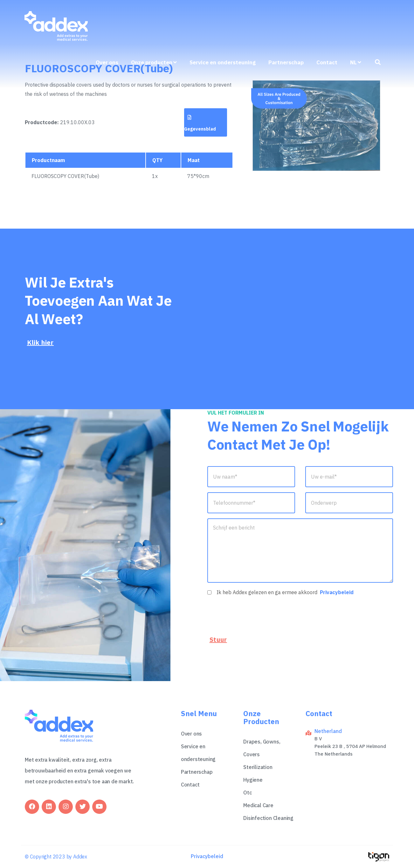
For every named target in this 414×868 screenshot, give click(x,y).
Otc (247, 793)
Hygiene (253, 780)
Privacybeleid (337, 592)
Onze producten (154, 62)
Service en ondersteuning (223, 62)
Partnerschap (286, 62)
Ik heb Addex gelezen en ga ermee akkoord (285, 592)
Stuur (218, 640)
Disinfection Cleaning (268, 818)
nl (356, 62)
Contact (327, 62)
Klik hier (40, 342)
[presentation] (256, 615)
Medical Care (258, 805)
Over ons (107, 62)
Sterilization (258, 767)
